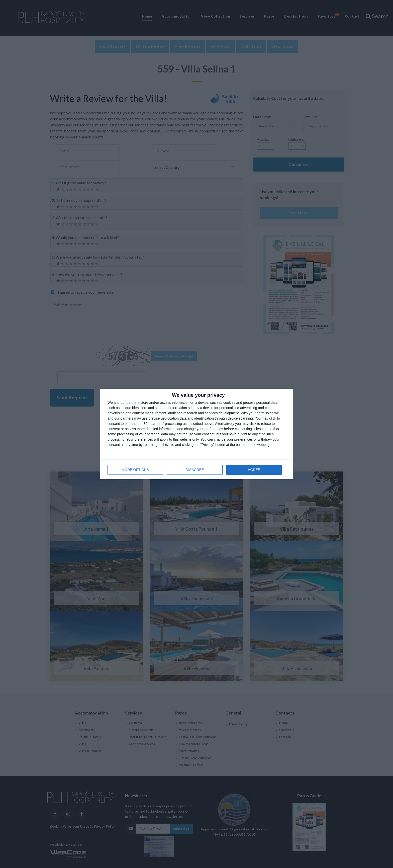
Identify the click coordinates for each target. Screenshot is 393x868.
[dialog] (197, 434)
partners (133, 403)
